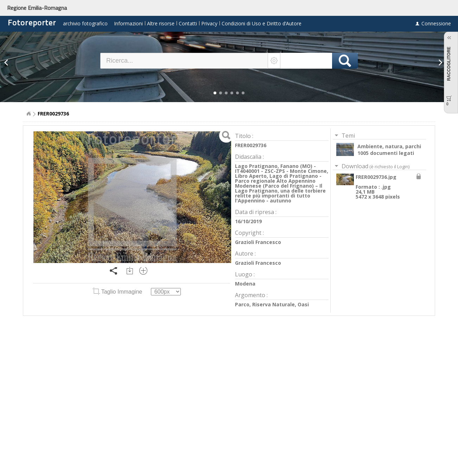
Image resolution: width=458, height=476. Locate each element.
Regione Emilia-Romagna (37, 8)
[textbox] (184, 61)
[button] (215, 93)
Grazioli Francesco (258, 242)
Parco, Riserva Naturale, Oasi (272, 304)
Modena (245, 284)
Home (28, 114)
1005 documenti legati (386, 153)
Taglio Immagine (118, 292)
